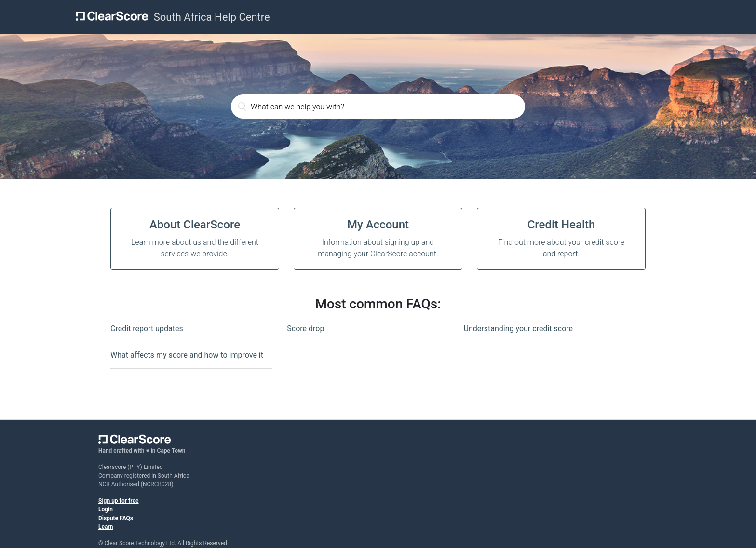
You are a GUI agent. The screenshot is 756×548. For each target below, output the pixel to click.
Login (106, 509)
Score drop (305, 328)
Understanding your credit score (518, 328)
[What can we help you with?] (378, 107)
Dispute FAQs (116, 518)
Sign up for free (119, 501)
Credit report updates (147, 328)
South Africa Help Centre (212, 17)
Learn (106, 527)
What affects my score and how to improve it (187, 355)
